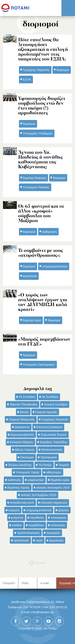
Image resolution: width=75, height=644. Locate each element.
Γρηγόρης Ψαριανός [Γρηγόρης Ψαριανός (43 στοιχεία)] (55, 419)
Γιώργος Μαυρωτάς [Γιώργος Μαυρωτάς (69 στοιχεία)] (22, 419)
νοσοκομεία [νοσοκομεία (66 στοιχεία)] (58, 518)
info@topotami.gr (42, 612)
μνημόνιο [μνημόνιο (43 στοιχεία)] (17, 518)
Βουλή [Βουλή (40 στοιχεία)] (24, 412)
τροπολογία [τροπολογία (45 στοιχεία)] (21, 540)
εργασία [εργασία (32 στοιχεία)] (64, 510)
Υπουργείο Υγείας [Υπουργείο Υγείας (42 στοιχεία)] (28, 472)
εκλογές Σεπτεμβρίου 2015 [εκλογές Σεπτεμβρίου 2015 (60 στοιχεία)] (38, 495)
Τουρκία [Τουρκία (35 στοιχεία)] (64, 465)
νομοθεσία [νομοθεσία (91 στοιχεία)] (37, 518)
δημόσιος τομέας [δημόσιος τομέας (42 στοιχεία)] (18, 487)
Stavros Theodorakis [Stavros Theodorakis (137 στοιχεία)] (23, 404)
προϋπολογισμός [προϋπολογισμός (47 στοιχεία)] (28, 533)
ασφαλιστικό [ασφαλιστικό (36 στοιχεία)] (36, 480)
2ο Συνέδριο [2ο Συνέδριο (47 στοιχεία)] (27, 397)
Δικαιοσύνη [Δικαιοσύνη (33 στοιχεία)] (22, 427)
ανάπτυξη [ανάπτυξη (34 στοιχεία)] (14, 480)
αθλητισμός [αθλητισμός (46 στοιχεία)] (54, 472)
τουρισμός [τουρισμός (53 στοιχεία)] (53, 533)
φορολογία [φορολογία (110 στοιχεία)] (56, 540)
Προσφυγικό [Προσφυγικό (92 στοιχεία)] (49, 457)
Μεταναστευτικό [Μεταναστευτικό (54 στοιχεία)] (52, 450)
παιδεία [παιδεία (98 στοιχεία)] (17, 525)
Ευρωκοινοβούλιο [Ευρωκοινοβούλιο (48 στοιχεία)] (22, 435)
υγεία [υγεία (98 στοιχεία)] (39, 540)
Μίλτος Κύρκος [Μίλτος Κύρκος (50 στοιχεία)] (25, 450)
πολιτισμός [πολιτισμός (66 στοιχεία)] (58, 525)
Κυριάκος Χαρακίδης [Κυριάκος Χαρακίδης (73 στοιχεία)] (54, 442)
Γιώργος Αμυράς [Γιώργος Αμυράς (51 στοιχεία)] (46, 412)
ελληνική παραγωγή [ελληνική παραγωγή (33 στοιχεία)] (54, 502)
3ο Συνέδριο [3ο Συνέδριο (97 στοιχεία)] (50, 397)
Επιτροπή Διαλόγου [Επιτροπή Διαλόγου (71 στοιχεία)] (49, 427)
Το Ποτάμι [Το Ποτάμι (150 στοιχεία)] (45, 465)
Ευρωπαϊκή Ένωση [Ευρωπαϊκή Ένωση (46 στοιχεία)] (54, 435)
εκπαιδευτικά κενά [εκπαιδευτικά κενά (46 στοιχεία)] (22, 502)
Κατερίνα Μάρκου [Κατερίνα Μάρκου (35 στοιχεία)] (21, 442)
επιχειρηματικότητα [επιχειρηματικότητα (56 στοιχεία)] (39, 510)
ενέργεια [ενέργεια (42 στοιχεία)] (14, 510)
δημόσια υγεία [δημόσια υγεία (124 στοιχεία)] (60, 480)
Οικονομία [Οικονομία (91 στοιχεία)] (27, 457)
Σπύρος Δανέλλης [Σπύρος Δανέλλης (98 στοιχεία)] (20, 465)
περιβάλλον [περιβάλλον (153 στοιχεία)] (36, 525)
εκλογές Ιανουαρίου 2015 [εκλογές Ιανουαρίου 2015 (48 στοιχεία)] (53, 487)
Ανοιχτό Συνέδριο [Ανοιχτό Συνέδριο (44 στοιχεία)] (56, 404)
